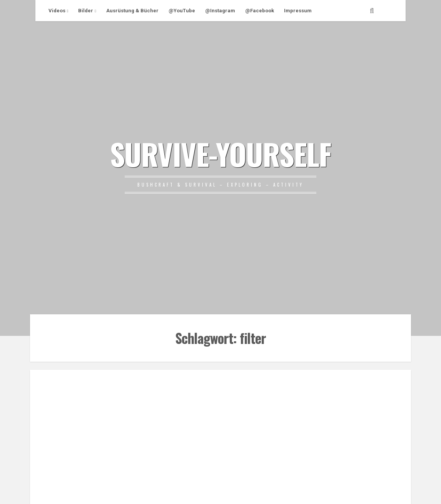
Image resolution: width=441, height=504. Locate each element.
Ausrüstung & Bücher (132, 11)
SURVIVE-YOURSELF (220, 154)
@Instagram (220, 11)
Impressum (298, 11)
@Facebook (260, 11)
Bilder (86, 11)
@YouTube (182, 11)
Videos (57, 11)
